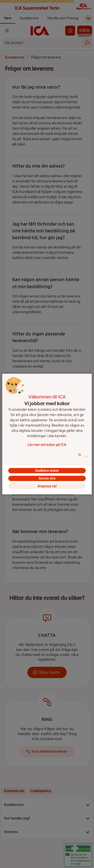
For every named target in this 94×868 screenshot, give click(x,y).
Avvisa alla (47, 478)
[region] (47, 434)
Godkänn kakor (47, 471)
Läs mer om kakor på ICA (47, 445)
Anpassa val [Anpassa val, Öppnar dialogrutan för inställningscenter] (47, 486)
